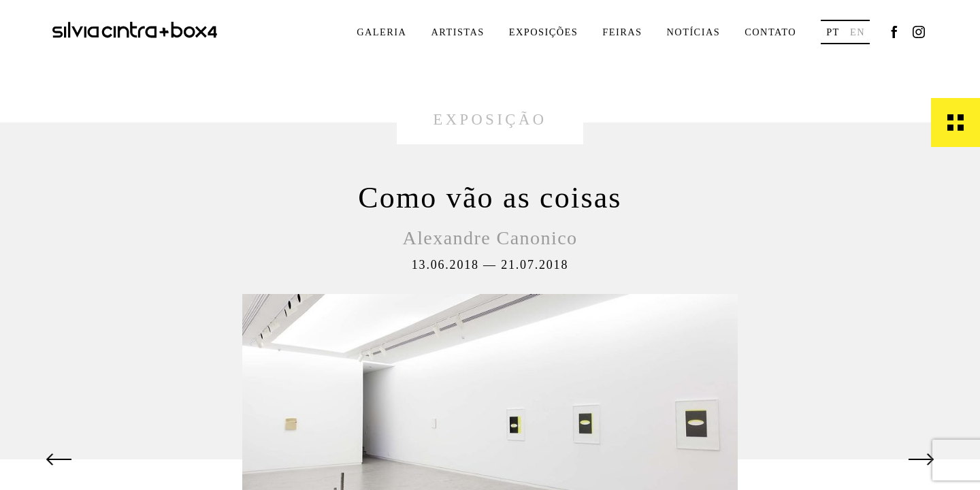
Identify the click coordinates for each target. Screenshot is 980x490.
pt (833, 32)
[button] (59, 459)
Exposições (544, 32)
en (857, 32)
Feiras (622, 32)
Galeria (381, 32)
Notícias (693, 32)
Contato (770, 32)
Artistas (457, 32)
